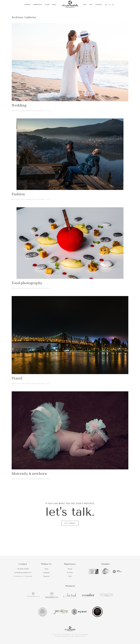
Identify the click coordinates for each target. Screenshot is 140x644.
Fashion (18, 194)
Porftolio (70, 572)
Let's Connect (70, 523)
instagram (46, 572)
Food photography (27, 283)
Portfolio (38, 5)
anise (64, 636)
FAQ (91, 5)
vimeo (46, 569)
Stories (27, 5)
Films (47, 5)
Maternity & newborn (29, 474)
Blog (54, 5)
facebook (46, 576)
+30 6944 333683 (23, 569)
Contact (99, 5)
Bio (85, 5)
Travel (17, 378)
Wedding (19, 105)
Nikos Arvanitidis (28, 111)
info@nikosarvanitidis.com (23, 572)
